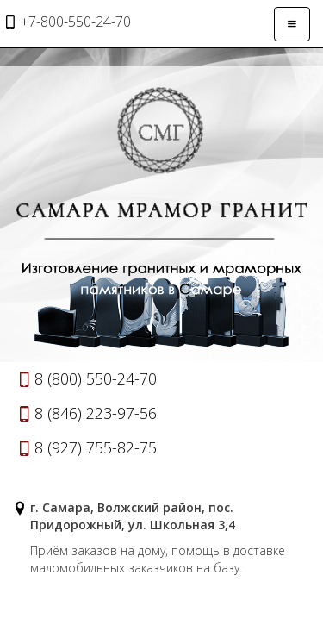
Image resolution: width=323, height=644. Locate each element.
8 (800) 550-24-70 (96, 378)
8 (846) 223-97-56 (96, 413)
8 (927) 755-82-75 (96, 447)
